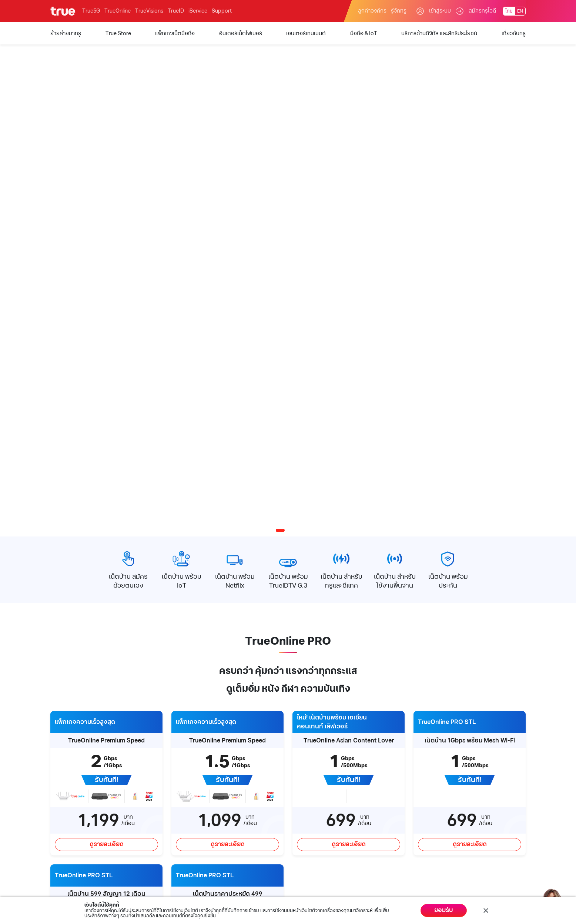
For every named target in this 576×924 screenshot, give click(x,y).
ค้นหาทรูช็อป (206, 775)
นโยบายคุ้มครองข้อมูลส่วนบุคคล (482, 895)
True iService (135, 763)
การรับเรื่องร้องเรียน (215, 799)
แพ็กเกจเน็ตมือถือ (70, 799)
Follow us (503, 742)
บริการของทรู (69, 742)
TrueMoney (134, 775)
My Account (286, 742)
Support (222, 11)
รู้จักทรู (399, 11)
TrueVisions (149, 11)
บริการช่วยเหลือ (213, 742)
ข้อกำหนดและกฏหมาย (396, 895)
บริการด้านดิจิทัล (143, 742)
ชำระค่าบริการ (285, 763)
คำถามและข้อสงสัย (213, 763)
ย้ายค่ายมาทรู (66, 763)
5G (54, 787)
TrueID (176, 11)
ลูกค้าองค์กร (372, 11)
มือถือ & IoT (64, 835)
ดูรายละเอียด (107, 517)
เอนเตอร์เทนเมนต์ (70, 823)
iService (198, 11)
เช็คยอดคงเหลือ (287, 775)
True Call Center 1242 (217, 787)
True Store (63, 775)
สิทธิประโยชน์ (65, 847)
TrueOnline (118, 11)
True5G (91, 11)
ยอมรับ (444, 910)
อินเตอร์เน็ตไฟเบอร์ (72, 811)
